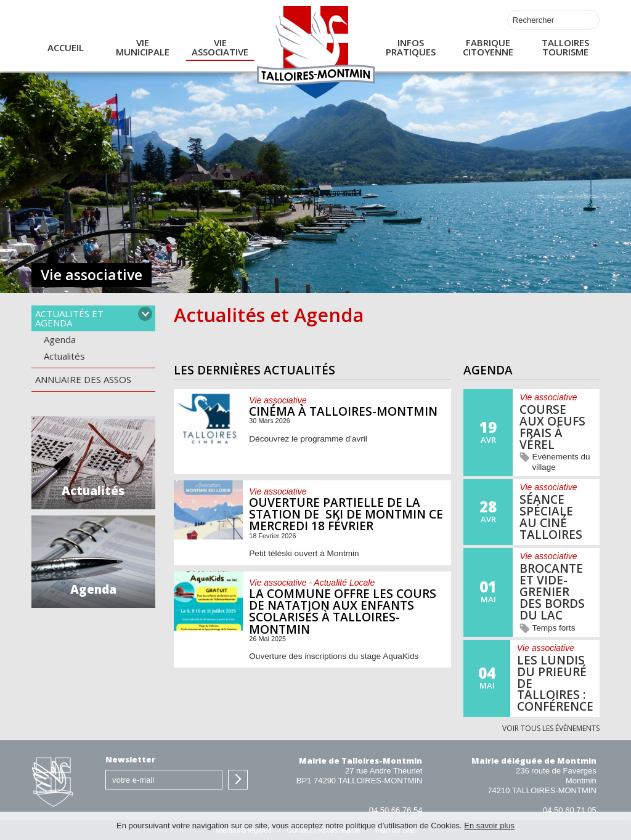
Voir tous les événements (551, 729)
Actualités (64, 356)
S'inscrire (238, 780)
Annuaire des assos (83, 379)
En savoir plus (489, 826)
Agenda (60, 339)
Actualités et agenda (69, 318)
